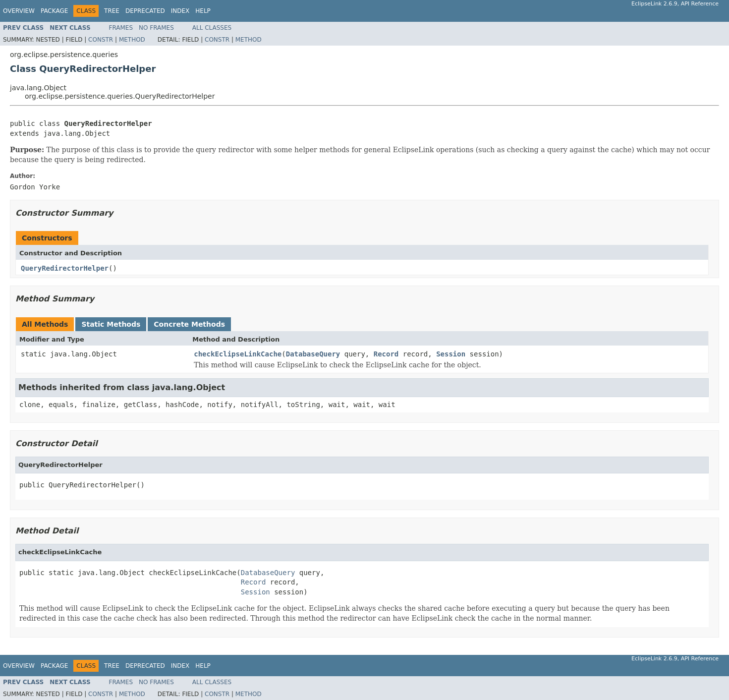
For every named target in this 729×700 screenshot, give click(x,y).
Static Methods (111, 324)
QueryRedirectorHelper (65, 268)
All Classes (212, 28)
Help (203, 11)
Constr (101, 40)
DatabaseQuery (313, 354)
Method (132, 40)
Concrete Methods (189, 324)
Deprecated (145, 11)
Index (180, 11)
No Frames (156, 28)
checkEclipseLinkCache (238, 354)
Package (54, 11)
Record (386, 354)
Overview (19, 11)
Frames (121, 28)
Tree (112, 11)
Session (451, 354)
